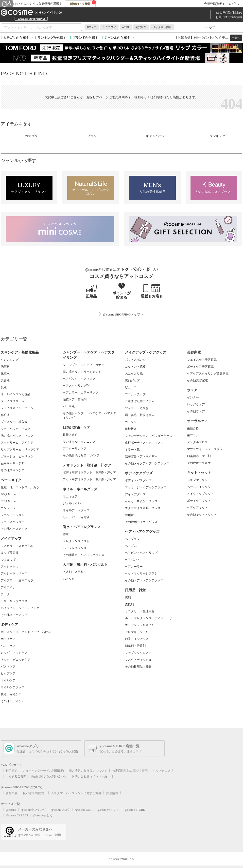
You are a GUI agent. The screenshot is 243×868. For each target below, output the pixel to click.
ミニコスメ (109, 27)
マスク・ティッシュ (138, 660)
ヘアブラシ (132, 539)
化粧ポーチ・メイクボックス (144, 443)
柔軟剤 (129, 604)
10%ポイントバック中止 (211, 37)
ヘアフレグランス (75, 548)
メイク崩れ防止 (162, 27)
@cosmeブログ (60, 810)
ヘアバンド (132, 560)
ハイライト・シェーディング (20, 608)
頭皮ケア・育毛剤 (75, 399)
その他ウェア (196, 411)
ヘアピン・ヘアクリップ (141, 553)
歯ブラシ (193, 435)
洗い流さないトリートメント (82, 372)
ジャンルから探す (117, 38)
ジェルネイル (72, 503)
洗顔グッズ (132, 380)
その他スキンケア (13, 470)
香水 (66, 534)
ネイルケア (8, 680)
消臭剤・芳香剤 (135, 646)
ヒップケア (8, 673)
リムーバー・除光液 (76, 517)
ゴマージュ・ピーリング (17, 456)
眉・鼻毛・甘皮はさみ (140, 415)
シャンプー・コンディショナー (84, 365)
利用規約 (12, 771)
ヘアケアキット (197, 508)
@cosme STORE (135, 810)
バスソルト (70, 579)
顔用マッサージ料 (13, 463)
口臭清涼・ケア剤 (199, 456)
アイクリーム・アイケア (17, 443)
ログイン (235, 4)
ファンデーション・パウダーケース (149, 436)
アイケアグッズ (135, 494)
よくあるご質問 (16, 776)
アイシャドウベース (14, 573)
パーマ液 (69, 406)
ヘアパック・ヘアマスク (79, 379)
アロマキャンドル (137, 632)
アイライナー (10, 587)
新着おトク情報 (83, 3)
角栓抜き (131, 429)
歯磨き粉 (193, 428)
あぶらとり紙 (134, 374)
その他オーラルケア (200, 463)
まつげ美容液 (10, 553)
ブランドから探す (85, 38)
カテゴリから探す (16, 38)
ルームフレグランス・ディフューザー (150, 618)
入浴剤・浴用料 (73, 572)
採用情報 (112, 793)
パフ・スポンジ (135, 360)
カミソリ (131, 422)
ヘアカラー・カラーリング (81, 393)
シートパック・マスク (16, 429)
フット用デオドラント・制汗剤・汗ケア (89, 479)
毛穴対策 (141, 27)
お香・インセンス (137, 639)
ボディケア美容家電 (200, 367)
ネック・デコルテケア (16, 660)
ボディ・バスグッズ (138, 480)
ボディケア (8, 639)
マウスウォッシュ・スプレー (206, 449)
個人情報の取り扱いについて (88, 771)
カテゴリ (28, 136)
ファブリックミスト (138, 653)
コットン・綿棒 (135, 367)
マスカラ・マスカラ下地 (17, 546)
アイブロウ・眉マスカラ (17, 580)
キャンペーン (153, 136)
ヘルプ (210, 28)
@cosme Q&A (84, 810)
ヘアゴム (131, 546)
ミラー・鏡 (132, 450)
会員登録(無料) (214, 4)
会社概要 (12, 793)
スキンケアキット (199, 480)
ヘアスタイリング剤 (76, 386)
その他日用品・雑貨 (138, 667)
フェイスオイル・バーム (17, 408)
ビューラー (132, 387)
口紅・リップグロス (14, 601)
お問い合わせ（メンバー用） (91, 776)
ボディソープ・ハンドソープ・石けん (26, 632)
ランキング (215, 136)
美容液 (5, 380)
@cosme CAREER (17, 815)
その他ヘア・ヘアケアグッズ (144, 580)
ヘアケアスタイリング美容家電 (208, 374)
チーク (5, 594)
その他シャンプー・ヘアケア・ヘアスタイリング (89, 415)
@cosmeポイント (109, 810)
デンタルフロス (197, 442)
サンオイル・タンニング (79, 442)
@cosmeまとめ (43, 815)
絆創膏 (129, 515)
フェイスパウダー (13, 522)
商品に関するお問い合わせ (49, 776)
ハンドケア (8, 646)
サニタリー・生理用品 (140, 611)
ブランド (90, 136)
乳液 (4, 387)
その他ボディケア (13, 701)
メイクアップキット (200, 494)
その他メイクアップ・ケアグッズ (147, 463)
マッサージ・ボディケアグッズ (146, 487)
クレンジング (10, 360)
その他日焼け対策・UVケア (81, 455)
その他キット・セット (202, 514)
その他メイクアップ (14, 615)
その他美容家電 (197, 380)
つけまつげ (8, 560)
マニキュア (70, 496)
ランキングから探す (52, 38)
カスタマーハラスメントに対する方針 (76, 793)
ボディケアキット (199, 501)
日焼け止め (70, 435)
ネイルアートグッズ (76, 510)
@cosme (11, 810)
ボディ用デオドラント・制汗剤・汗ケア (89, 473)
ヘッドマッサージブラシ (141, 573)
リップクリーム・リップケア (20, 450)
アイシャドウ (10, 567)
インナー (193, 397)
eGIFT (126, 27)
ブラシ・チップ (135, 394)
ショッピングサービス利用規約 (43, 771)
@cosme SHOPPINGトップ (122, 314)
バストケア (8, 667)
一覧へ (236, 38)
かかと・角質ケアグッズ (141, 501)
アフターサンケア (75, 449)
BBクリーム (9, 494)
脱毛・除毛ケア (11, 694)
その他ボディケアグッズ (141, 522)
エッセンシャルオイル (140, 625)
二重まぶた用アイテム (140, 401)
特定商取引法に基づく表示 (130, 771)
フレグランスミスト (76, 541)
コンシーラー (10, 508)
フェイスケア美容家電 (202, 360)
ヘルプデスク (161, 771)
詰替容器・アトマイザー (141, 456)
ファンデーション (13, 515)
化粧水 (5, 374)
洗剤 (128, 597)
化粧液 (5, 415)
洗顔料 (5, 367)
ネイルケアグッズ (13, 687)
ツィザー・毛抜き (137, 408)
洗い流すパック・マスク (17, 436)
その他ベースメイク (14, 529)
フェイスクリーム (13, 401)
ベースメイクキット (200, 487)
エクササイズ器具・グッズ (143, 508)
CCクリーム (9, 501)
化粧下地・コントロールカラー (21, 487)
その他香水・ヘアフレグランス (84, 555)
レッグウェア (196, 404)
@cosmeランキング (34, 810)
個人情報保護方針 (34, 793)
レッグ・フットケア (14, 653)
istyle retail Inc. (123, 859)
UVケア (92, 27)
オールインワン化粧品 (16, 394)
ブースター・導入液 (14, 422)
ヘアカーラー (134, 567)
